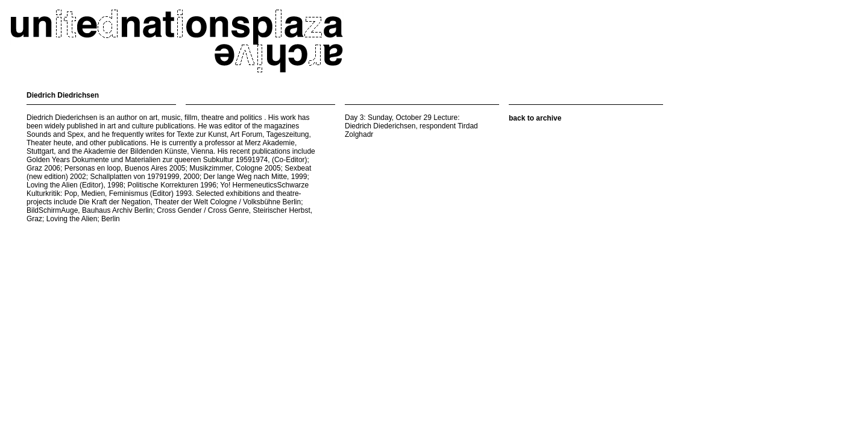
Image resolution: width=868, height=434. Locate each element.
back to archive (535, 118)
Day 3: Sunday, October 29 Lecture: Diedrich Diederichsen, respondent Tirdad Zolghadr (411, 126)
